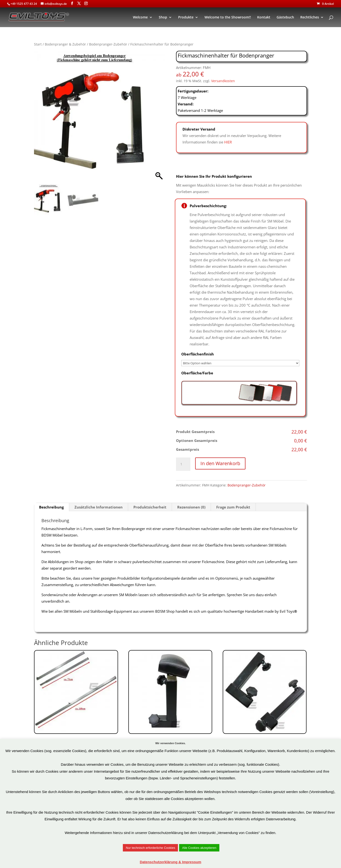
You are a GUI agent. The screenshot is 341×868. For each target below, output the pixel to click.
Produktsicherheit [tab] (150, 507)
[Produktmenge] (183, 464)
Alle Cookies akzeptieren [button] (199, 848)
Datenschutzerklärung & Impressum (171, 862)
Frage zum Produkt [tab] (233, 507)
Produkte (186, 17)
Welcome (140, 17)
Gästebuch (285, 17)
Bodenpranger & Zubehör (65, 44)
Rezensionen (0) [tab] (191, 507)
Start (38, 44)
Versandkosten (223, 81)
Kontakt (264, 17)
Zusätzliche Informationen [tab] (99, 507)
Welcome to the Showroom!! (228, 17)
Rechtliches (310, 17)
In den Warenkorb (220, 463)
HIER (228, 142)
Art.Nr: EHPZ (265, 715)
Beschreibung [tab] (51, 507)
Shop (163, 17)
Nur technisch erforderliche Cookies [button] (150, 848)
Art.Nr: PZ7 (170, 712)
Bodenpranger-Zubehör (108, 44)
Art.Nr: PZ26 (76, 708)
